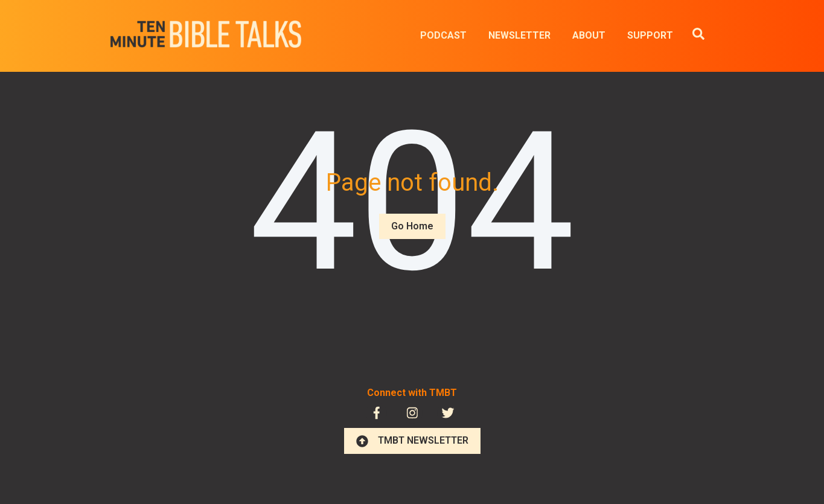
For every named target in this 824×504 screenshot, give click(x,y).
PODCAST (443, 35)
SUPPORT (650, 35)
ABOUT (589, 35)
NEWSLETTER (519, 35)
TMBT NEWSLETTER (412, 441)
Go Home (412, 226)
